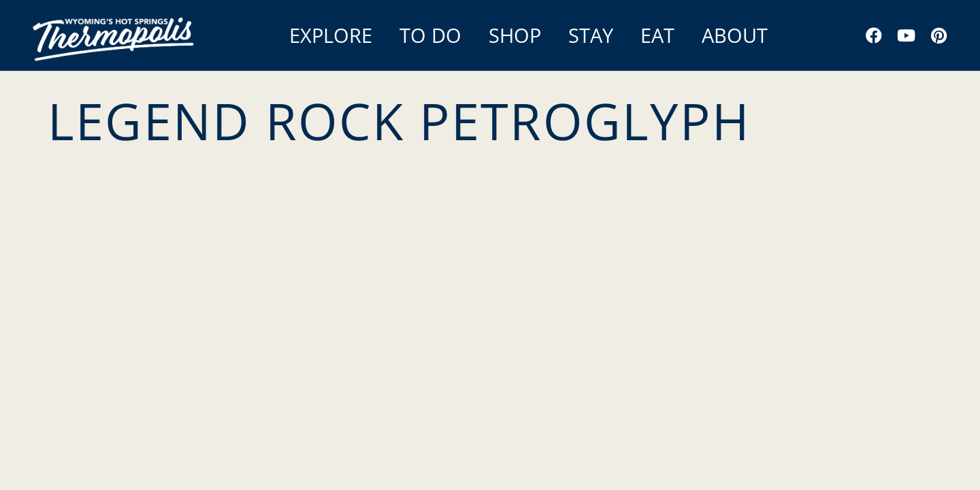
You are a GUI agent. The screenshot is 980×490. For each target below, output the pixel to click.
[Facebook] (874, 35)
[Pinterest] (939, 35)
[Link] (115, 35)
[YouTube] (906, 35)
